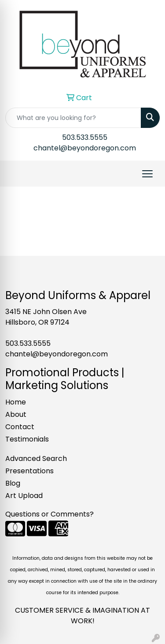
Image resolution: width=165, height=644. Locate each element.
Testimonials (27, 439)
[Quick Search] (73, 118)
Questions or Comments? (49, 514)
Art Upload (24, 496)
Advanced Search (36, 459)
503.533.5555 (85, 137)
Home (16, 402)
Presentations (29, 471)
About (16, 414)
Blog (13, 483)
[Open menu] (147, 174)
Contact (20, 427)
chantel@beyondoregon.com (85, 148)
